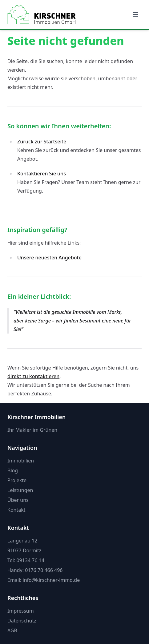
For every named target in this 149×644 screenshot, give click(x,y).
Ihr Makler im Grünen (32, 430)
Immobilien (21, 461)
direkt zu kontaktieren (33, 376)
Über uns (18, 500)
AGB (12, 630)
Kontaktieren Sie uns (42, 174)
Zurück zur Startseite (42, 142)
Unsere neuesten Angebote (49, 258)
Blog (13, 470)
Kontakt (16, 510)
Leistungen (20, 490)
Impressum (21, 611)
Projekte (17, 480)
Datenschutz (22, 621)
